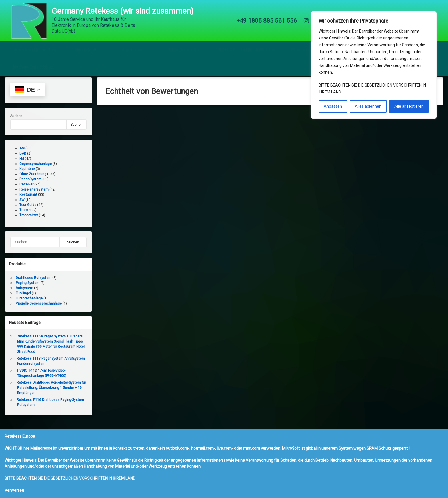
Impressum (133, 47)
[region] (374, 65)
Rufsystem (21, 293)
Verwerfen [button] (14, 490)
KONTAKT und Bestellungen (246, 47)
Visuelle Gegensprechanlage (35, 309)
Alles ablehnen (368, 106)
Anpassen (333, 106)
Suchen (13, 121)
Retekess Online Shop (35, 47)
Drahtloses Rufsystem (30, 283)
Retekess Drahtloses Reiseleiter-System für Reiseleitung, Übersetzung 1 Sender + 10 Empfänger (48, 393)
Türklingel (20, 298)
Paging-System (24, 288)
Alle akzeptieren (409, 106)
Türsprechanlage (26, 303)
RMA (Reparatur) (185, 47)
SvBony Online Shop (33, 64)
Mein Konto (86, 47)
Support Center (306, 47)
